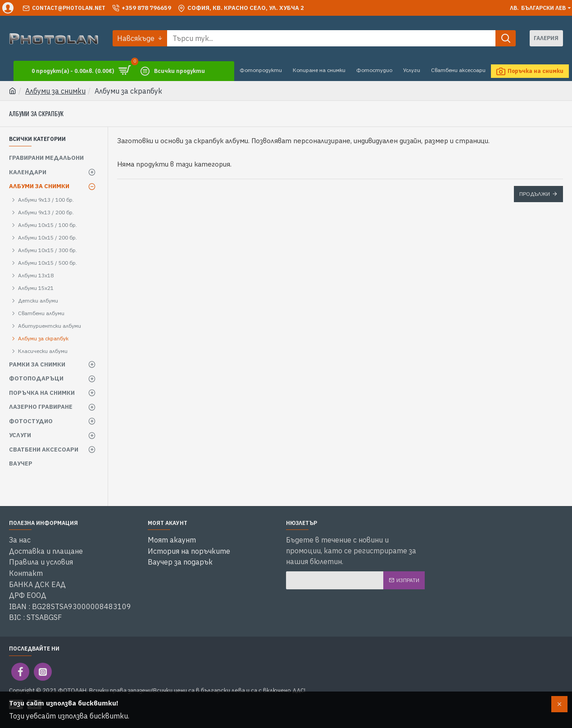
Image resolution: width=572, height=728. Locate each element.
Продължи (535, 194)
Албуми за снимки (55, 91)
